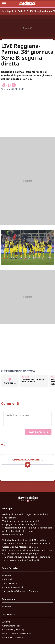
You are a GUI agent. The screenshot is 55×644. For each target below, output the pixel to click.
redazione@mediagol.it (14, 534)
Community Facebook (13, 587)
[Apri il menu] (4, 4)
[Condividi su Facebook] (9, 85)
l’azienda (7, 575)
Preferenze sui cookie (13, 637)
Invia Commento (38, 432)
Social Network (10, 583)
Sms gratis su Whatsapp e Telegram (20, 591)
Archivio (6, 622)
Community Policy (11, 626)
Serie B (21, 11)
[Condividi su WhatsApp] (3, 85)
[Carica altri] (28, 465)
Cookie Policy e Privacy (13, 630)
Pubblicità (7, 579)
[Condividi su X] (14, 85)
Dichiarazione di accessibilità (17, 633)
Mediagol (8, 11)
